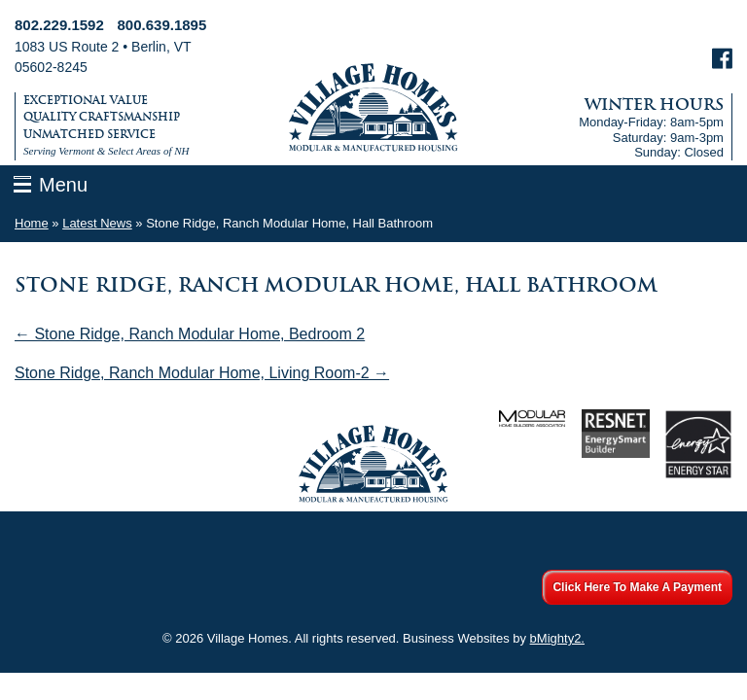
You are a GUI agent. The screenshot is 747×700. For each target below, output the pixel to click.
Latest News (97, 223)
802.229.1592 (59, 25)
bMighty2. (557, 638)
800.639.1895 (162, 25)
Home (32, 223)
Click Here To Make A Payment (637, 587)
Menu (63, 185)
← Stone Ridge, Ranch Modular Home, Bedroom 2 (190, 334)
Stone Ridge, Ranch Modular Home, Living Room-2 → (202, 373)
